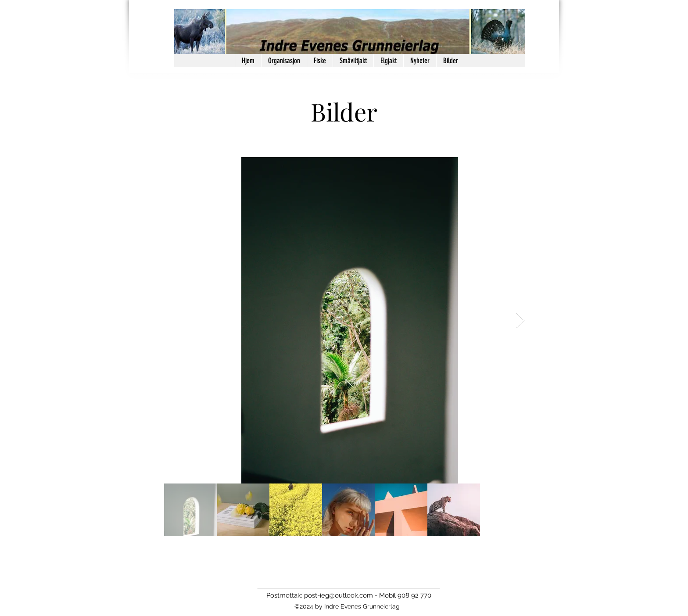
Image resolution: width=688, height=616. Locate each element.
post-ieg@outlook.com (339, 595)
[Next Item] (520, 321)
